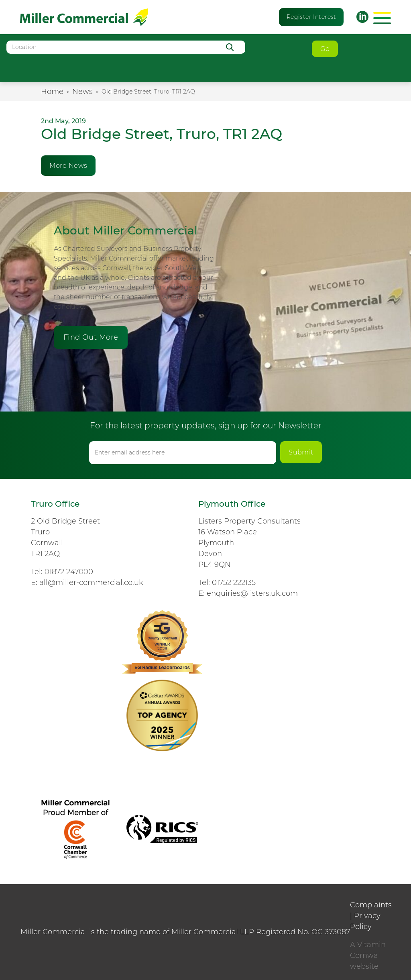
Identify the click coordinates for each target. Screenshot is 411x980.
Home (52, 92)
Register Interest (311, 17)
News (82, 92)
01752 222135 (234, 583)
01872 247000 (69, 572)
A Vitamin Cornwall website (368, 956)
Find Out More (91, 337)
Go (325, 49)
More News (68, 166)
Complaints (371, 905)
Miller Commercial (84, 17)
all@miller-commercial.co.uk (91, 583)
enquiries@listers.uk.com (252, 593)
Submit (301, 452)
